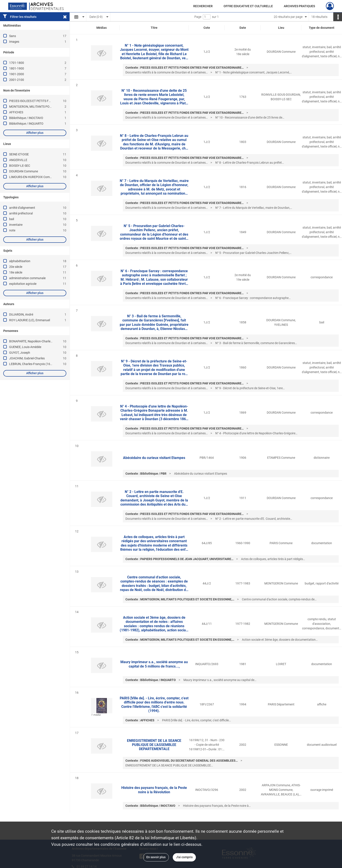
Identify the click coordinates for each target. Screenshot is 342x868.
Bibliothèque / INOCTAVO (26, 118)
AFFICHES (16, 112)
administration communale (27, 278)
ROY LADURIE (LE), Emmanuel (30, 320)
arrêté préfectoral (21, 213)
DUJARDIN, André (21, 314)
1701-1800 (17, 63)
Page (198, 17)
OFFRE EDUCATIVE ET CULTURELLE (248, 6)
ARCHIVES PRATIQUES (299, 6)
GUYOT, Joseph (20, 353)
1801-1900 (17, 68)
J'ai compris (184, 857)
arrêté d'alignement (22, 208)
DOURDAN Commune (24, 171)
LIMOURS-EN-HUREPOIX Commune (33, 177)
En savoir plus (156, 857)
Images (14, 42)
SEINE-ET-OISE (19, 154)
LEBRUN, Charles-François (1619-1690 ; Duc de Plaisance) (48, 364)
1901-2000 (17, 74)
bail (12, 219)
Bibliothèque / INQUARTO (26, 124)
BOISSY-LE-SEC (20, 166)
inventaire (16, 225)
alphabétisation (20, 261)
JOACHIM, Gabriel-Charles (27, 358)
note (12, 230)
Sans (13, 36)
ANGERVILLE (18, 160)
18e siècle (16, 272)
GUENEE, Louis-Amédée (25, 347)
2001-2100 (17, 80)
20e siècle (16, 267)
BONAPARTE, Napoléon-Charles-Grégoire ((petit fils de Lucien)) (51, 341)
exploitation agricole (23, 284)
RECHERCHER (203, 6)
